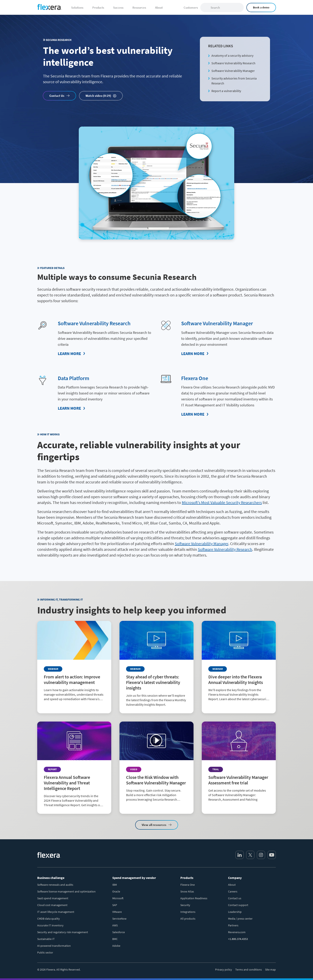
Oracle (116, 891)
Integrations (188, 912)
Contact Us (57, 96)
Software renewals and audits (55, 884)
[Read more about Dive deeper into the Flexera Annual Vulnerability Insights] (239, 664)
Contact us (235, 898)
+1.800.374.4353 (238, 939)
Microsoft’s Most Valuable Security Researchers (222, 502)
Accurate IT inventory (50, 925)
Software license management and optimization (66, 891)
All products (188, 918)
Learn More (69, 353)
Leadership (235, 912)
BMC (115, 939)
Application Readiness (194, 898)
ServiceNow (119, 918)
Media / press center (240, 918)
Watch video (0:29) (98, 96)
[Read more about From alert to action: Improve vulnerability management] (74, 664)
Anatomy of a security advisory (232, 55)
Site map (270, 969)
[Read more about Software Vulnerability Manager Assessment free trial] (239, 764)
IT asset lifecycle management (56, 912)
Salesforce (119, 932)
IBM (115, 884)
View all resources (154, 825)
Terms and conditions (249, 969)
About (232, 884)
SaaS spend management (53, 898)
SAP (115, 905)
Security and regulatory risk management (63, 932)
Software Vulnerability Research (233, 63)
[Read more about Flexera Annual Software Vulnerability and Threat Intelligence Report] (74, 767)
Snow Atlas (187, 891)
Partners (233, 925)
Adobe (116, 945)
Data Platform (75, 378)
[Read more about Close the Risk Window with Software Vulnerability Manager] (156, 764)
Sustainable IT (46, 939)
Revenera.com (237, 932)
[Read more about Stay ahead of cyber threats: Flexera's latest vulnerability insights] (156, 667)
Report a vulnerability (226, 91)
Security (185, 905)
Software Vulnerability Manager (233, 71)
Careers (233, 891)
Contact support (238, 905)
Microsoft (118, 898)
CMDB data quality (49, 918)
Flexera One (195, 378)
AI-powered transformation (54, 945)
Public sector (45, 952)
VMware (117, 912)
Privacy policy (224, 969)
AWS (115, 925)
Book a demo (261, 7)
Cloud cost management (52, 905)
